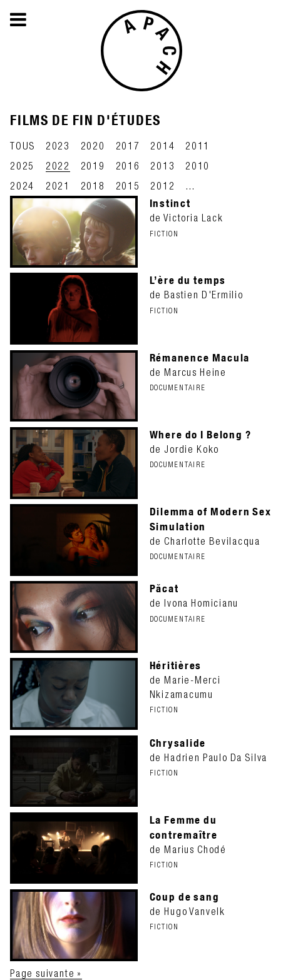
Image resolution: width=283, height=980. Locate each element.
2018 (93, 186)
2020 (93, 146)
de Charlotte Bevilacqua (211, 533)
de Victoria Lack (211, 217)
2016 (128, 166)
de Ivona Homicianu (211, 602)
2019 (93, 166)
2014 (162, 146)
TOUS (23, 146)
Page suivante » (46, 973)
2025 (22, 166)
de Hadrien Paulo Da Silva (211, 757)
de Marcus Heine (211, 371)
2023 (58, 146)
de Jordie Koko (211, 448)
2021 (58, 186)
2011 (198, 146)
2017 (128, 146)
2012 (162, 186)
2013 (162, 166)
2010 (198, 166)
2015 (128, 186)
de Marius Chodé (211, 841)
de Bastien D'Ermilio (211, 294)
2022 (58, 166)
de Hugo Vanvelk (211, 911)
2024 (22, 186)
